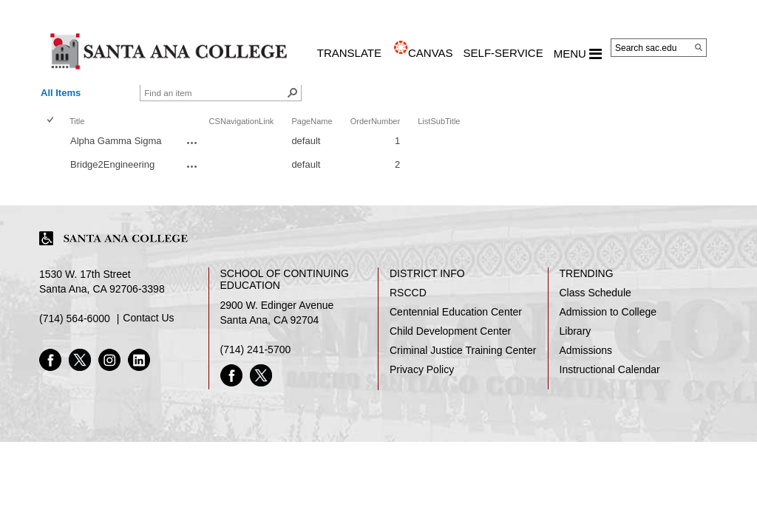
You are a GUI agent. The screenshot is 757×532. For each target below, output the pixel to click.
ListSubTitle (439, 121)
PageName (312, 121)
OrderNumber (376, 121)
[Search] (699, 47)
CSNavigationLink (242, 121)
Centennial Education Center (456, 312)
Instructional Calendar (610, 369)
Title (77, 121)
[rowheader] (53, 143)
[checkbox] (51, 121)
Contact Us (148, 318)
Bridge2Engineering (112, 164)
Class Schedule (595, 293)
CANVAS (431, 53)
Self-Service (503, 53)
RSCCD (408, 293)
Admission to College (608, 312)
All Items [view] (61, 93)
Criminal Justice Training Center (463, 350)
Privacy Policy (422, 369)
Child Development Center (450, 331)
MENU (578, 54)
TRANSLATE (349, 53)
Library (576, 331)
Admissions (586, 350)
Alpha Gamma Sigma (116, 141)
